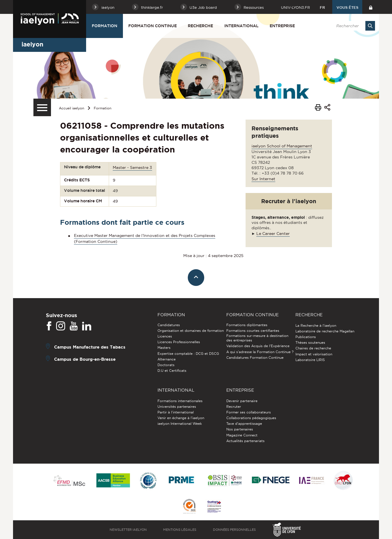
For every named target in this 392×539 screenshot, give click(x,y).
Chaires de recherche (313, 348)
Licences (165, 336)
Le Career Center (273, 234)
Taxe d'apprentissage (244, 424)
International (241, 26)
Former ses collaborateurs (249, 412)
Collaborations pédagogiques (251, 418)
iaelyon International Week (180, 424)
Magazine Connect (242, 435)
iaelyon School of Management (282, 146)
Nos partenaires (240, 429)
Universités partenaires (177, 407)
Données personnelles (234, 530)
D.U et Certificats (172, 371)
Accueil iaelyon (72, 108)
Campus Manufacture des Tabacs (90, 347)
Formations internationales (180, 401)
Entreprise (282, 26)
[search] (353, 26)
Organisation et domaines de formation (191, 331)
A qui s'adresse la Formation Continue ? (260, 352)
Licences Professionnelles (179, 342)
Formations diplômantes (247, 325)
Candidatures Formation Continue (255, 357)
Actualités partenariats (245, 441)
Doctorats (166, 365)
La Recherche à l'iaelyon (316, 325)
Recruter (234, 407)
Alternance (167, 359)
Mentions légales (180, 530)
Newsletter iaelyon (128, 530)
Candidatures (169, 325)
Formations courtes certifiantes (253, 331)
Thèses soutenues (310, 342)
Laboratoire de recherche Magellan (325, 331)
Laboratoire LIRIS (310, 360)
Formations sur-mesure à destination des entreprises (257, 338)
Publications (306, 337)
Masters (164, 348)
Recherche (200, 26)
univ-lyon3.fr (295, 7)
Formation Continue (153, 26)
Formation (105, 26)
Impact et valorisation (314, 354)
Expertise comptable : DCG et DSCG (188, 354)
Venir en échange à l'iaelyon (181, 418)
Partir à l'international (176, 412)
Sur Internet (263, 179)
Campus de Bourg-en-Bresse (85, 359)
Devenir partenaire (242, 401)
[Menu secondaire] (42, 107)
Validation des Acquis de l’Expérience (258, 346)
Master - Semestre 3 (132, 167)
